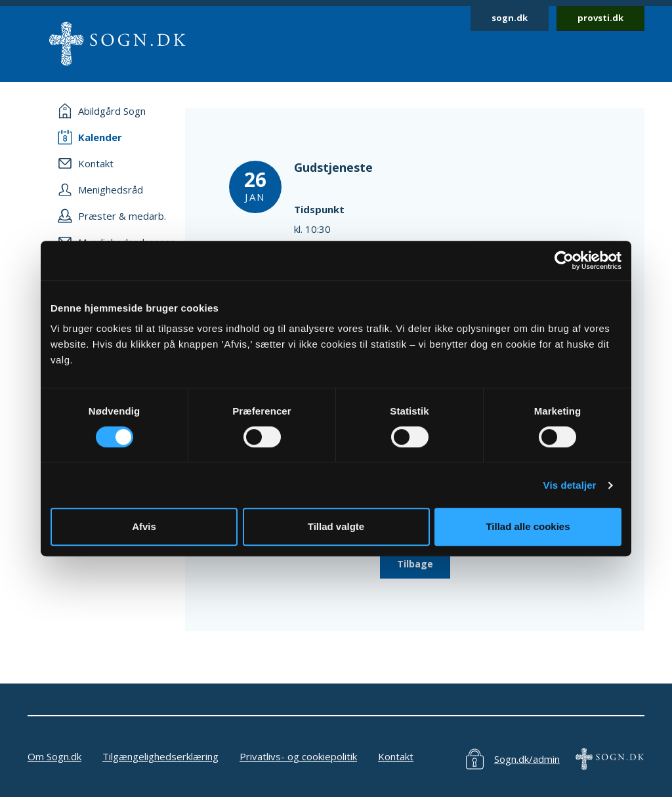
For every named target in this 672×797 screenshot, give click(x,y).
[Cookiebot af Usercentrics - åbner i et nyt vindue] (564, 260)
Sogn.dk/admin (527, 759)
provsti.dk (600, 18)
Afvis (144, 526)
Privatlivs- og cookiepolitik (298, 756)
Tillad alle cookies (528, 526)
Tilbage (415, 564)
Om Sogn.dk (54, 756)
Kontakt (396, 756)
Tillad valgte (336, 526)
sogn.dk (510, 18)
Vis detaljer (570, 485)
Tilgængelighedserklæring (160, 756)
